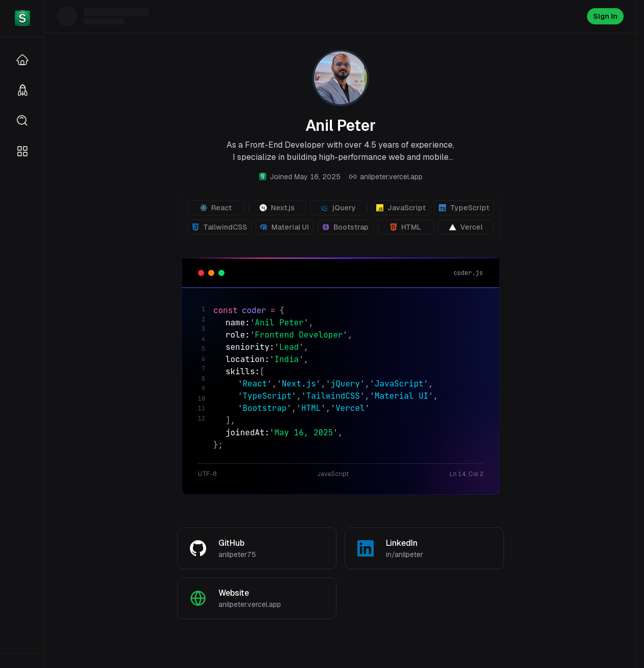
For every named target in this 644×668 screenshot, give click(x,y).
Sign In (605, 16)
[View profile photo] (341, 78)
